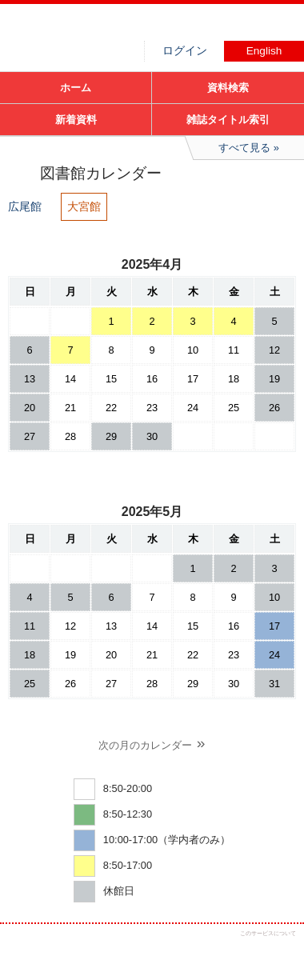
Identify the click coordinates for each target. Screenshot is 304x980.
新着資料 (76, 120)
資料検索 (228, 88)
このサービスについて (268, 933)
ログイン (185, 51)
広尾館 (25, 206)
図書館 (120, 28)
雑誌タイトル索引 (228, 120)
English (264, 51)
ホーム (76, 88)
